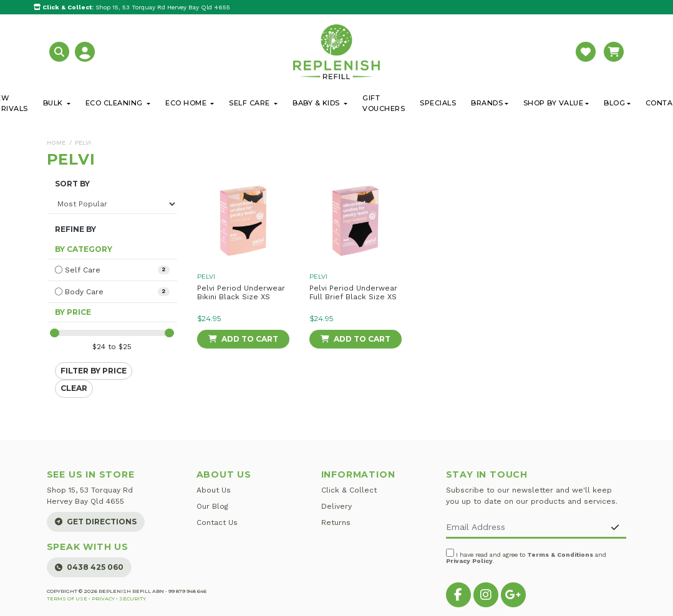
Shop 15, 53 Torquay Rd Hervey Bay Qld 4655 (132, 7)
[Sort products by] (112, 204)
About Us (214, 490)
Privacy (103, 599)
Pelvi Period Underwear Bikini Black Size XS (241, 292)
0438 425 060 (89, 567)
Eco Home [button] (187, 103)
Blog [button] (614, 103)
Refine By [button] (75, 229)
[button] (61, 51)
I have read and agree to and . (526, 556)
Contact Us (217, 522)
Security (133, 599)
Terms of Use (67, 599)
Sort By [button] (72, 184)
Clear (74, 388)
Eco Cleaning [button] (115, 103)
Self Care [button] (250, 103)
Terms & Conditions (560, 555)
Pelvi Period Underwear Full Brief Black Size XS (353, 292)
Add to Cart (243, 339)
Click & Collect (349, 490)
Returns (336, 522)
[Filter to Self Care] (112, 270)
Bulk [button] (54, 103)
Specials (438, 103)
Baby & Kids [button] (317, 103)
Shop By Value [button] (554, 103)
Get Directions (96, 522)
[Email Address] (525, 528)
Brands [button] (487, 103)
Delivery (336, 506)
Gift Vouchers (384, 103)
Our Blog (212, 506)
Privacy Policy (469, 561)
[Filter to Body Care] (112, 292)
